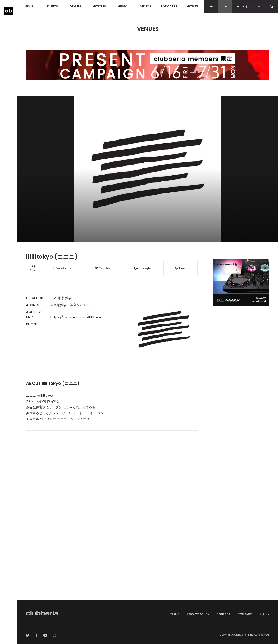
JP (211, 7)
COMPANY (245, 614)
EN (225, 7)
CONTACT (223, 614)
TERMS (175, 614)
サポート (264, 614)
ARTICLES (99, 6)
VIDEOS (146, 6)
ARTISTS (192, 6)
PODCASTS (169, 6)
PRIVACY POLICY (198, 614)
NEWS (29, 6)
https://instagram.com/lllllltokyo (76, 317)
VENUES (76, 6)
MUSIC (122, 6)
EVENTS (52, 6)
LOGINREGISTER (248, 7)
